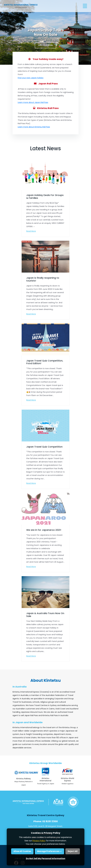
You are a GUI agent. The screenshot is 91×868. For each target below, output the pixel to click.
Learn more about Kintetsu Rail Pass (34, 127)
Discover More (46, 45)
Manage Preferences (49, 851)
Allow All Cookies (22, 851)
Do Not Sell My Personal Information (46, 858)
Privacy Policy (39, 841)
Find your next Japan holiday (31, 78)
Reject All (73, 851)
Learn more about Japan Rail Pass (33, 102)
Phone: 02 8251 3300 (46, 821)
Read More (31, 231)
